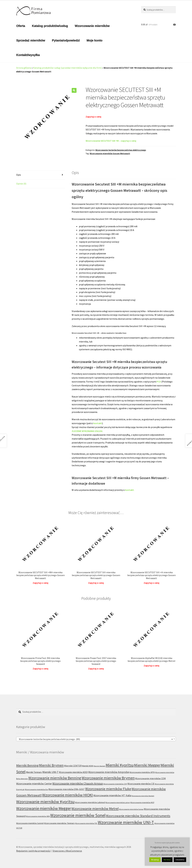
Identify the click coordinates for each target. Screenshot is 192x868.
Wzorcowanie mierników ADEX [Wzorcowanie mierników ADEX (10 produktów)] (73, 772)
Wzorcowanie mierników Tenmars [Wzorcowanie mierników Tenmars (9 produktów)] (59, 823)
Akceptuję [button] (155, 860)
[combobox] (96, 739)
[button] (74, 90)
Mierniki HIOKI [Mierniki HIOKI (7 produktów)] (88, 766)
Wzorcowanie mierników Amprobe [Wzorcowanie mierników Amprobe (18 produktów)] (109, 772)
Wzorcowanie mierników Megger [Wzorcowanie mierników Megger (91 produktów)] (44, 808)
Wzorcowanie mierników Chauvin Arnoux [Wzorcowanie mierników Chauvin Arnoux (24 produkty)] (78, 783)
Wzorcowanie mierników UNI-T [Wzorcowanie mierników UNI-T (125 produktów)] (126, 822)
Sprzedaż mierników (31, 40)
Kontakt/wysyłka (28, 55)
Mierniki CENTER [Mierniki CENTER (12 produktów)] (73, 766)
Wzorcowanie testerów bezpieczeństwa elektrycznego (121, 150)
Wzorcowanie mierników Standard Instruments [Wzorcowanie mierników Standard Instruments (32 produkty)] (138, 816)
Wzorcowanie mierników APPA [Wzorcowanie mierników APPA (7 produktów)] (142, 772)
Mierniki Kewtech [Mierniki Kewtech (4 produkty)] (99, 766)
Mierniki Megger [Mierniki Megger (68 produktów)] (147, 765)
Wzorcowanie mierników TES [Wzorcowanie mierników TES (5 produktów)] (86, 823)
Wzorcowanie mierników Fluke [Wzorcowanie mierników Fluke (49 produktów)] (108, 789)
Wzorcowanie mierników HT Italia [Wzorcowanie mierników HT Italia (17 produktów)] (112, 795)
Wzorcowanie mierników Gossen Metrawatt (110, 153)
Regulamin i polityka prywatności (33, 851)
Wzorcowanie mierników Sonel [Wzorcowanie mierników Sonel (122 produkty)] (78, 815)
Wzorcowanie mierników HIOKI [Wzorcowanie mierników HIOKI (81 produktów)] (67, 795)
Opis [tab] (19, 175)
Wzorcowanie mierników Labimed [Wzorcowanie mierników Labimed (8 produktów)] (90, 802)
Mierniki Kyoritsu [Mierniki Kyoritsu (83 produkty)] (120, 765)
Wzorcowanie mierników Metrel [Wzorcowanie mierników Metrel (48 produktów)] (95, 809)
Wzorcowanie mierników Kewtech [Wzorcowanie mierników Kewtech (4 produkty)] (143, 796)
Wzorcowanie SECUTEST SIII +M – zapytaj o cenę (111, 141)
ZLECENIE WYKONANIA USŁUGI (87, 431)
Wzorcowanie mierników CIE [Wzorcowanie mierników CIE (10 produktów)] (141, 784)
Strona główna (24, 68)
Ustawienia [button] (180, 860)
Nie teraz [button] (167, 860)
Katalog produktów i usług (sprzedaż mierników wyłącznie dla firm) (67, 68)
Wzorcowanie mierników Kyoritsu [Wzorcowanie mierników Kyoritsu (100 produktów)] (45, 802)
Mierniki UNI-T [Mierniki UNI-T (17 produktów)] (50, 772)
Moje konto (94, 40)
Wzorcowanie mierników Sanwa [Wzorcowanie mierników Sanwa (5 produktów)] (131, 809)
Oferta (21, 26)
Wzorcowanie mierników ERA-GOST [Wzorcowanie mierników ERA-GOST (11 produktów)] (67, 789)
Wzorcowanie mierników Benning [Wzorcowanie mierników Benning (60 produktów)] (55, 778)
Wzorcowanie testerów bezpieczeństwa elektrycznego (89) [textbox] (95, 739)
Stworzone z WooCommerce (67, 851)
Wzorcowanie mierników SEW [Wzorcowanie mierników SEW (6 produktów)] (38, 816)
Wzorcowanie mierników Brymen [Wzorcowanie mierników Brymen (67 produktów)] (108, 778)
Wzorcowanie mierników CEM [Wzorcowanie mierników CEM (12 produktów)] (150, 778)
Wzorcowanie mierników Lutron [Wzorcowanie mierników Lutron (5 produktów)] (118, 802)
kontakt (98, 423)
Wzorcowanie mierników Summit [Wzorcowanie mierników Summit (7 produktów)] (30, 823)
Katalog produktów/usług (50, 26)
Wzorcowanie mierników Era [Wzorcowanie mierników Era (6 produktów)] (36, 789)
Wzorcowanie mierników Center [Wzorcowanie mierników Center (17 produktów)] (34, 784)
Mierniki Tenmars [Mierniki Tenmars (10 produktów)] (34, 772)
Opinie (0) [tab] (21, 184)
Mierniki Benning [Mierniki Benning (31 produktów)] (27, 765)
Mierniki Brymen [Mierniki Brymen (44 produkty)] (51, 765)
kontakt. (130, 490)
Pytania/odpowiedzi (66, 40)
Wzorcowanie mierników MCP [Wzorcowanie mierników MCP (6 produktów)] (142, 802)
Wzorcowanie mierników (92, 26)
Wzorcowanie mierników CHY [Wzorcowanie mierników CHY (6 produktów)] (115, 784)
